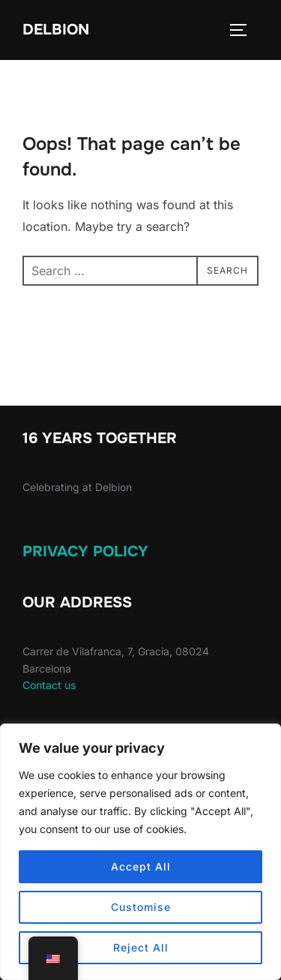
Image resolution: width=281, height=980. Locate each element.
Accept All (141, 866)
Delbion (56, 30)
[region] (140, 852)
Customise (141, 907)
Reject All (141, 947)
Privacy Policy (85, 551)
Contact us (49, 685)
